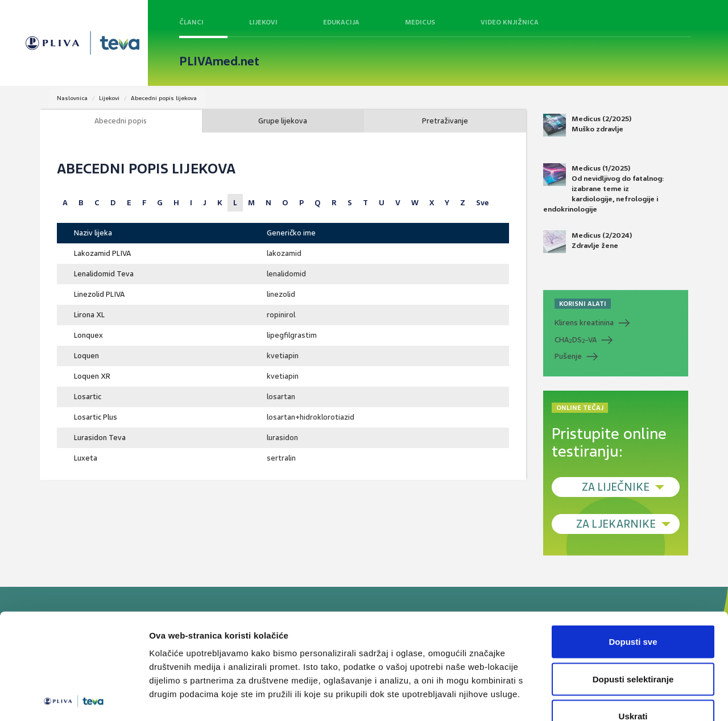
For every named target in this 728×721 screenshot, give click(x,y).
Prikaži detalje (589, 699)
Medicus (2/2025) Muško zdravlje (587, 125)
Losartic (88, 397)
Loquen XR (92, 376)
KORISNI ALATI (583, 304)
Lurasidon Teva (100, 438)
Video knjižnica (510, 22)
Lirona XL (89, 315)
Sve (482, 203)
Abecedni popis (121, 121)
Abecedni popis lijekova (164, 98)
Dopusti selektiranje (633, 609)
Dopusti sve (633, 572)
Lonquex (88, 335)
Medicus (420, 22)
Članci (191, 22)
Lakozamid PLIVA (102, 253)
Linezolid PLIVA (99, 294)
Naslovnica (72, 98)
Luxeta (86, 458)
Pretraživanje (445, 121)
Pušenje (568, 356)
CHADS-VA (576, 340)
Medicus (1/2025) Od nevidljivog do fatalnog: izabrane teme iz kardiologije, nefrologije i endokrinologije (604, 189)
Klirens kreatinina (584, 323)
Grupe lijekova (283, 121)
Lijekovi (263, 22)
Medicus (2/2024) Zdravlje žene (588, 242)
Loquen (86, 356)
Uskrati (633, 646)
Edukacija (341, 22)
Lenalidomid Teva (104, 274)
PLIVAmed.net (219, 61)
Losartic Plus (96, 417)
